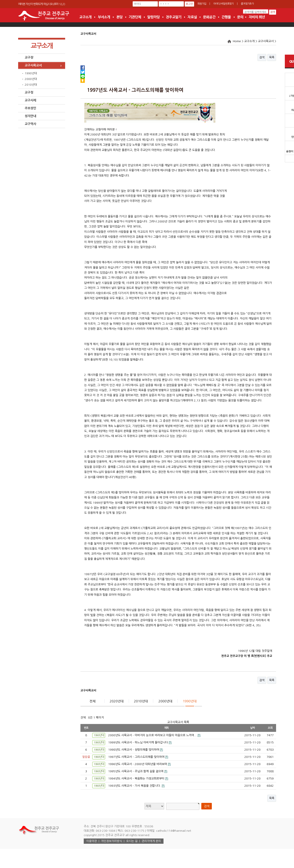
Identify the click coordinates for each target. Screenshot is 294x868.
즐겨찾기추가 (247, 4)
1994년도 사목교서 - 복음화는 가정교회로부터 (137, 779)
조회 (270, 728)
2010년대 (31, 85)
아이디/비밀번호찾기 (224, 4)
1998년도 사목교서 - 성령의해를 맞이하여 (134, 750)
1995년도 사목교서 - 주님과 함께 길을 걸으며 (136, 771)
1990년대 (31, 73)
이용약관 (92, 841)
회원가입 (202, 4)
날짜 (252, 728)
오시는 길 (132, 841)
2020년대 (117, 701)
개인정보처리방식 (111, 841)
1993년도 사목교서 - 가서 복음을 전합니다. (135, 786)
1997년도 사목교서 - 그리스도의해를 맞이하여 (137, 757)
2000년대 (31, 79)
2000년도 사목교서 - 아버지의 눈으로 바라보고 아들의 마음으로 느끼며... (153, 735)
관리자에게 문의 (151, 841)
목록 (272, 57)
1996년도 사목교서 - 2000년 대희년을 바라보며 (138, 764)
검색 (262, 57)
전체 (92, 701)
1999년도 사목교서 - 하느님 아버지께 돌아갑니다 (138, 742)
